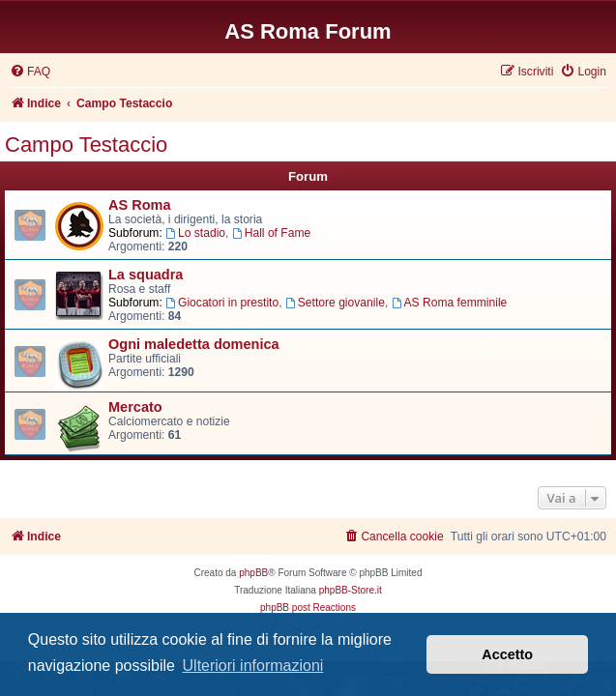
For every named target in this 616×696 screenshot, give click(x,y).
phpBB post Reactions (308, 608)
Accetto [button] (507, 654)
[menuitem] (30, 72)
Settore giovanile (335, 303)
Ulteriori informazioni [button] (253, 666)
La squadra (146, 275)
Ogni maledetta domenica (194, 344)
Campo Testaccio (86, 145)
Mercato (135, 407)
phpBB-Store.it (351, 590)
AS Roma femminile (450, 303)
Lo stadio (195, 233)
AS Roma (140, 205)
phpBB (253, 573)
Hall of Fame (271, 233)
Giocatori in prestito (222, 303)
